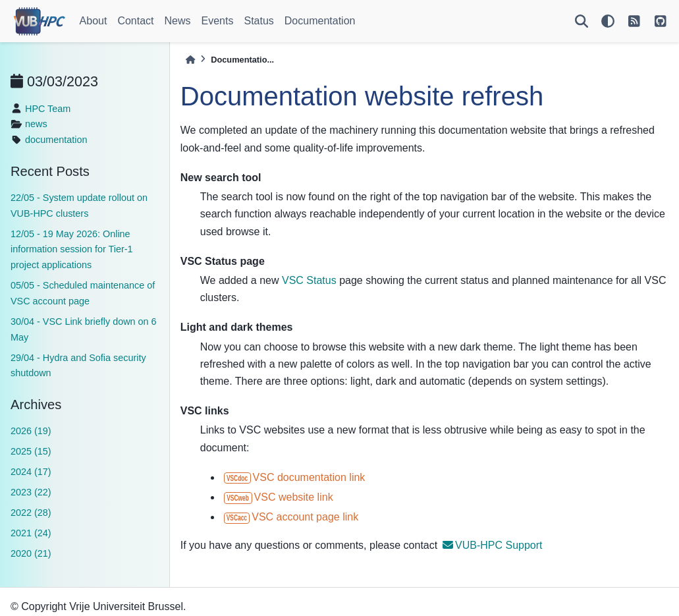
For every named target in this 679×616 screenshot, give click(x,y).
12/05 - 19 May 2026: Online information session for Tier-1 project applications (72, 250)
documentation (56, 140)
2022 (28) (31, 513)
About (94, 21)
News (178, 21)
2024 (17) (31, 472)
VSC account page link (291, 517)
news (36, 124)
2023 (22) (31, 492)
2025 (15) (31, 451)
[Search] (582, 21)
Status (258, 21)
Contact (135, 21)
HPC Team (48, 109)
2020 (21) (31, 553)
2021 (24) (31, 533)
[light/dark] (608, 21)
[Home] (190, 60)
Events (218, 21)
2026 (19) (31, 431)
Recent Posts (50, 171)
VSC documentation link (295, 477)
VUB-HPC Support (493, 545)
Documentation (320, 21)
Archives (36, 405)
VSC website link (279, 497)
